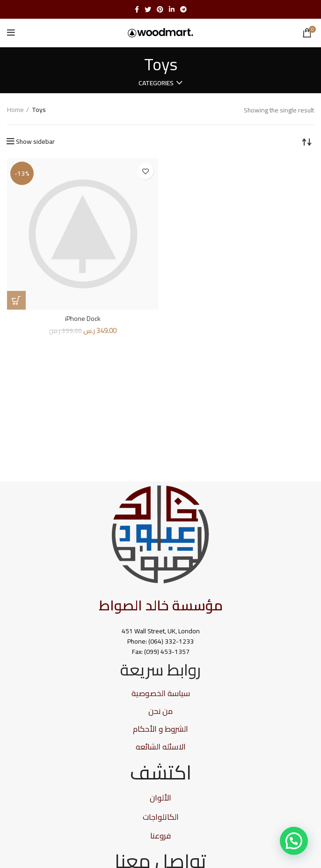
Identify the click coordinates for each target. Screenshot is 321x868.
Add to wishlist (145, 171)
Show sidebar (35, 141)
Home (15, 110)
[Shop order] (307, 141)
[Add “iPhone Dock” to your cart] (16, 300)
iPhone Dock (83, 319)
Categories (156, 83)
